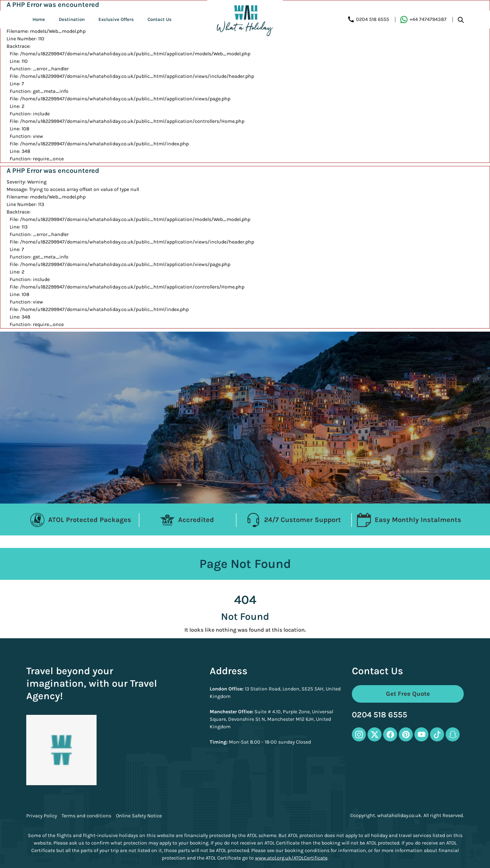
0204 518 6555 (380, 715)
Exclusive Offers (116, 19)
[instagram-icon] (359, 734)
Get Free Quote (408, 694)
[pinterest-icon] (406, 734)
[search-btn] (461, 20)
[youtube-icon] (421, 734)
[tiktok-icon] (437, 734)
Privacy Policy (42, 816)
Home (39, 19)
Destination (72, 19)
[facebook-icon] (390, 734)
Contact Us (160, 19)
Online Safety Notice (139, 816)
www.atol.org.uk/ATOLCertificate (291, 858)
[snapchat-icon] (453, 734)
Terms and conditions (86, 816)
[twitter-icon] (375, 734)
